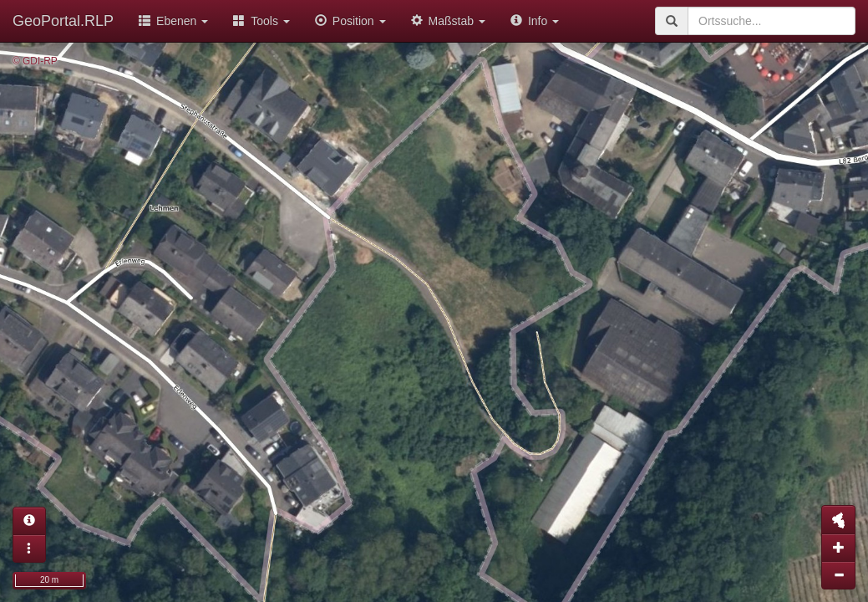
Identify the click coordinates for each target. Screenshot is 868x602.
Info (535, 21)
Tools (261, 21)
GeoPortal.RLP (63, 21)
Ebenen (173, 21)
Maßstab (448, 21)
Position (350, 21)
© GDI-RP (35, 61)
